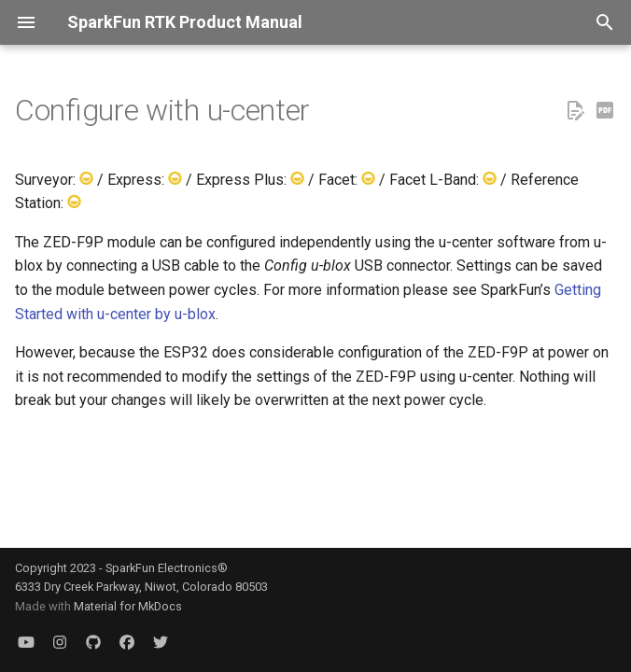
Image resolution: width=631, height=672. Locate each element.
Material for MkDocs (128, 606)
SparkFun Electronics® (167, 568)
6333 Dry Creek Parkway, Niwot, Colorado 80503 (141, 587)
